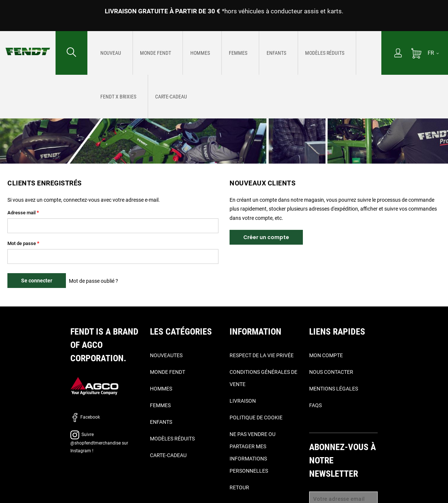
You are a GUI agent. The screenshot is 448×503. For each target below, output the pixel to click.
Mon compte (326, 355)
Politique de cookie (256, 418)
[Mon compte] (398, 54)
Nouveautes (166, 355)
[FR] (433, 53)
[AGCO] (94, 386)
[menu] (234, 53)
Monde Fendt (168, 372)
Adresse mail (21, 213)
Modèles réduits (172, 439)
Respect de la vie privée (262, 355)
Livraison (243, 401)
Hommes (161, 389)
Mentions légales (334, 389)
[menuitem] (107, 53)
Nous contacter (331, 372)
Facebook (85, 417)
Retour (239, 487)
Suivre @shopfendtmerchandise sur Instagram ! (99, 443)
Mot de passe (22, 243)
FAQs (315, 405)
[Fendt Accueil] (28, 44)
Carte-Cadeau (168, 455)
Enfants (161, 422)
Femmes (160, 405)
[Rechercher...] (71, 53)
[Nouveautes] (107, 53)
